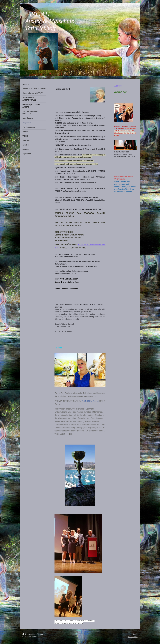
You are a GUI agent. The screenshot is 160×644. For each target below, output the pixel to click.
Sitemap (40, 634)
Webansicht (133, 637)
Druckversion (29, 634)
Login (135, 634)
